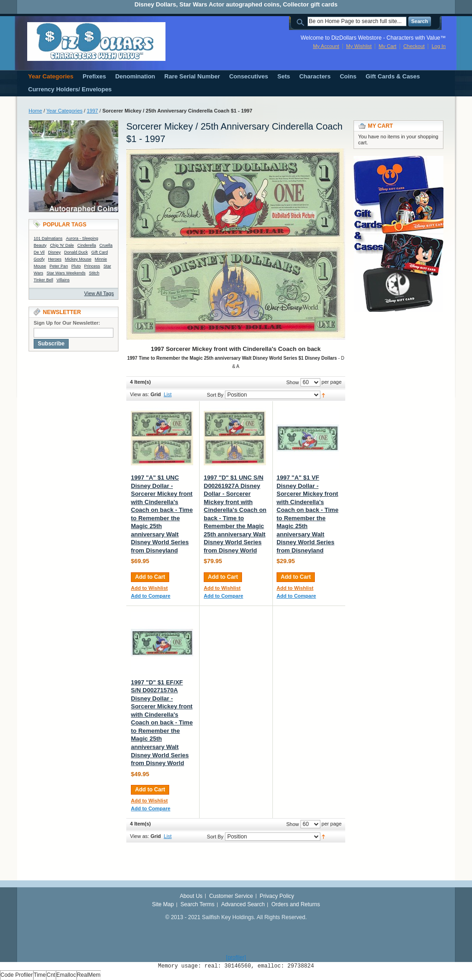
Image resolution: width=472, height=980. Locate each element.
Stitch (94, 273)
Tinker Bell (43, 280)
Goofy (39, 259)
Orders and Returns (296, 904)
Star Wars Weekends (66, 273)
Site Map (163, 904)
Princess (92, 266)
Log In (439, 46)
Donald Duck (76, 252)
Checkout (414, 46)
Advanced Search (243, 904)
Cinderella (87, 245)
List (168, 394)
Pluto (76, 266)
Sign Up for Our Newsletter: (67, 323)
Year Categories (65, 111)
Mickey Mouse (78, 259)
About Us (191, 896)
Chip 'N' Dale (62, 245)
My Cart (387, 46)
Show (293, 382)
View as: (139, 394)
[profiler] (236, 957)
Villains (63, 280)
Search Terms (198, 904)
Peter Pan (59, 266)
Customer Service (231, 896)
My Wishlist (359, 46)
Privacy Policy (277, 896)
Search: (302, 21)
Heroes (55, 259)
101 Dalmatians (48, 238)
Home (35, 111)
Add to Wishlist (149, 588)
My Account (326, 46)
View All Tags (99, 293)
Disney (54, 252)
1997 (92, 111)
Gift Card (100, 252)
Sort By (215, 395)
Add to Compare (151, 596)
